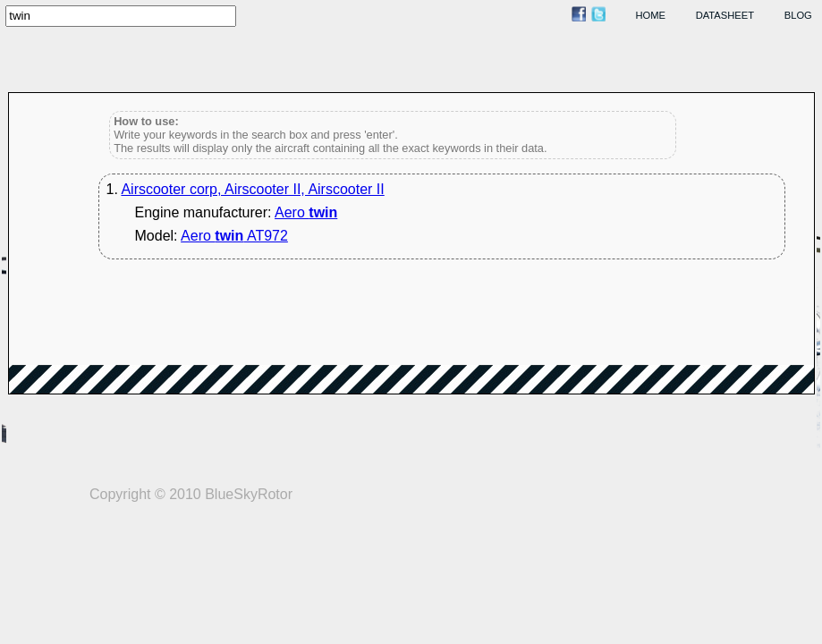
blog (798, 15)
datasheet (725, 15)
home (651, 15)
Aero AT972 (234, 236)
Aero (306, 212)
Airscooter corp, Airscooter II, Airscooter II (252, 189)
